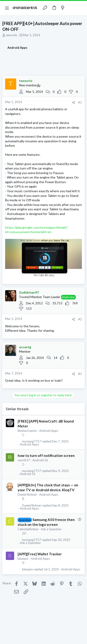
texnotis (12, 35)
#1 (80, 102)
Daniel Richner (27, 494)
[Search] (81, 8)
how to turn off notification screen (46, 455)
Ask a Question (51, 529)
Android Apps (49, 431)
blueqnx (23, 559)
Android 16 (40, 460)
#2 (80, 319)
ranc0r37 (24, 460)
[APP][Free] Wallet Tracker (40, 554)
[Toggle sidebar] (72, 8)
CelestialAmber (28, 529)
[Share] (73, 102)
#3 (80, 374)
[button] (7, 8)
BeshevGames (27, 431)
